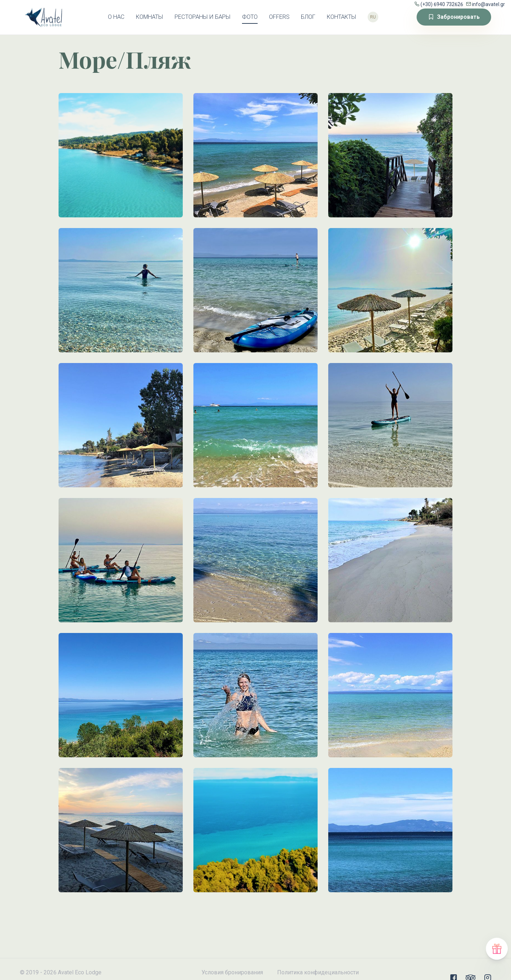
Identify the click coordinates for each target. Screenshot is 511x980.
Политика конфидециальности (318, 972)
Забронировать (454, 17)
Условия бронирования (232, 972)
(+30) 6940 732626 (442, 4)
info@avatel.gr (488, 4)
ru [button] (373, 17)
